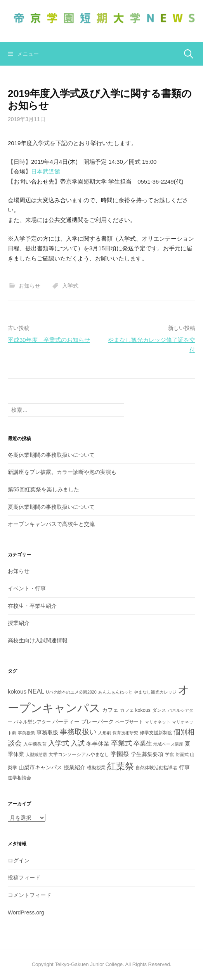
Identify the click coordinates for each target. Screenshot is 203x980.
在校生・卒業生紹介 (32, 606)
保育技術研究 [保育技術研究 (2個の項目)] (125, 733)
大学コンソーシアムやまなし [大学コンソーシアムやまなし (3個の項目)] (79, 755)
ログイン (19, 860)
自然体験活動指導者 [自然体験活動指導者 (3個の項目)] (156, 768)
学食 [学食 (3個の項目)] (170, 755)
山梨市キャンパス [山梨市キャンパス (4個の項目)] (40, 767)
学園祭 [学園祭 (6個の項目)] (120, 754)
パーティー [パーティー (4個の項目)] (66, 722)
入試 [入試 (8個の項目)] (78, 743)
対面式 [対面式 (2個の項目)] (182, 755)
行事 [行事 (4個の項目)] (184, 767)
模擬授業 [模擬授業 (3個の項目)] (96, 768)
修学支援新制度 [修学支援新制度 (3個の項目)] (156, 733)
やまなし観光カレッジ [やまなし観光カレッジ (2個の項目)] (155, 692)
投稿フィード (24, 878)
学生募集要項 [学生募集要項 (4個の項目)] (147, 754)
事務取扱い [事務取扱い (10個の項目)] (78, 732)
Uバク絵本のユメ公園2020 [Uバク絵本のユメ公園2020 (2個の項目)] (71, 692)
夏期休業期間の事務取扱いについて (51, 507)
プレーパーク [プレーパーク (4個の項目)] (97, 722)
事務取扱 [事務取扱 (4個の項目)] (47, 732)
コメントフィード (29, 895)
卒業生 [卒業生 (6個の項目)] (143, 743)
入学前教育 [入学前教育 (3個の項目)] (35, 744)
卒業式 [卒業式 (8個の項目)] (121, 743)
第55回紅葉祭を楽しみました (43, 489)
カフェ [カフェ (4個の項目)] (110, 710)
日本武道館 (46, 171)
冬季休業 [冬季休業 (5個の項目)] (98, 743)
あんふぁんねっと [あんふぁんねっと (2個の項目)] (115, 692)
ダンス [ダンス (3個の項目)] (159, 710)
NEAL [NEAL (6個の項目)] (36, 691)
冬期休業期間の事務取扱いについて (51, 455)
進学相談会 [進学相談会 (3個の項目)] (19, 778)
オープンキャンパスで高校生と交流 (51, 524)
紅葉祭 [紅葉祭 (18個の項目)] (121, 766)
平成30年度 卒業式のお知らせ (49, 340)
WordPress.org (26, 912)
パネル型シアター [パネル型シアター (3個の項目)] (32, 722)
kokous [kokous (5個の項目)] (17, 691)
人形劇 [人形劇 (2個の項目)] (105, 733)
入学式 (70, 286)
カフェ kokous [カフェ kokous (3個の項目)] (135, 710)
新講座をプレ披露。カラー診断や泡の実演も (62, 472)
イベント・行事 (27, 588)
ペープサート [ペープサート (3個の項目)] (129, 722)
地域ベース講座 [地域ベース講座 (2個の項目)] (168, 744)
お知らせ (29, 286)
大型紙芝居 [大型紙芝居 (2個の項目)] (36, 755)
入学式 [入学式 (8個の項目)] (59, 743)
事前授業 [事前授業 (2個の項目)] (26, 733)
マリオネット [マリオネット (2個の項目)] (158, 722)
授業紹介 (19, 623)
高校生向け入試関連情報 (38, 640)
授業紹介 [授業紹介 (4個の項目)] (75, 767)
